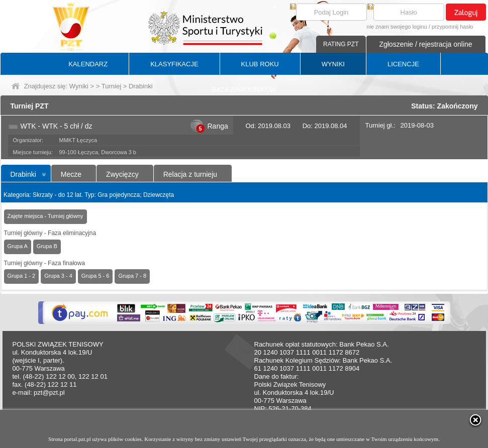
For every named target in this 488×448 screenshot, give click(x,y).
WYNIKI (333, 64)
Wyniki (79, 86)
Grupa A (18, 246)
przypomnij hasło (453, 27)
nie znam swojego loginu (397, 27)
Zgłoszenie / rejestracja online (425, 44)
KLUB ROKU (260, 64)
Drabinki (23, 174)
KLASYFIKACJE (174, 64)
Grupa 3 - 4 (58, 276)
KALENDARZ (88, 64)
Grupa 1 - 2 (22, 276)
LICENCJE (403, 64)
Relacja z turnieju (190, 174)
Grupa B (47, 246)
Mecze (71, 174)
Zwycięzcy (122, 174)
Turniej (111, 86)
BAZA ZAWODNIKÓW (244, 90)
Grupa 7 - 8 (132, 276)
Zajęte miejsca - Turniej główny (45, 216)
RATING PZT (341, 44)
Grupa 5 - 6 (95, 276)
